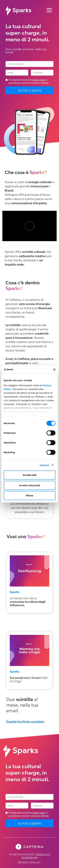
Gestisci (44, 465)
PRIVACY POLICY (29, 862)
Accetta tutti (29, 475)
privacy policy (39, 80)
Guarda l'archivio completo (25, 721)
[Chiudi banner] (54, 370)
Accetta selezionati (29, 485)
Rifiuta (29, 495)
